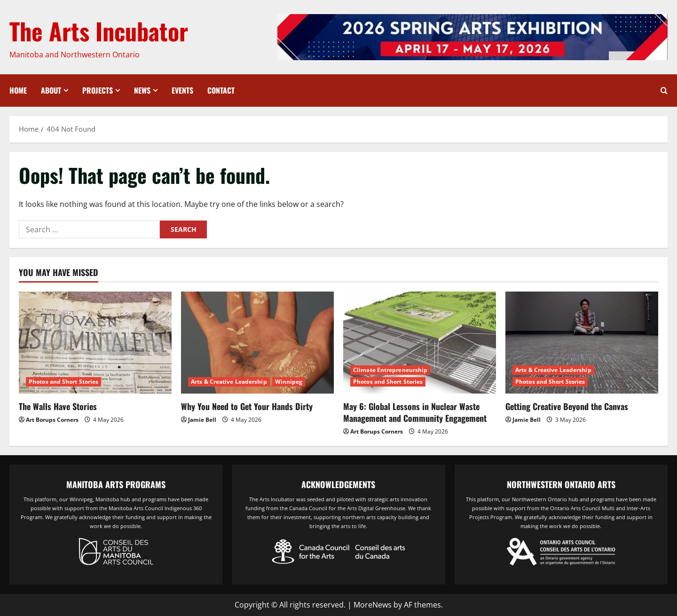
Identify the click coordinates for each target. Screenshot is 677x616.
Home (18, 90)
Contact (221, 90)
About (51, 90)
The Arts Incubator (99, 31)
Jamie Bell (202, 420)
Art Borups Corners (52, 420)
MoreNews (373, 605)
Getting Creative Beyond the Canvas (567, 406)
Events (182, 90)
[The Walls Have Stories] (95, 343)
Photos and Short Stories (63, 382)
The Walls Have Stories (58, 406)
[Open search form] (664, 91)
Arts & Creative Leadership (229, 382)
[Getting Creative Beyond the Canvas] (582, 343)
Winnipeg (289, 382)
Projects (98, 90)
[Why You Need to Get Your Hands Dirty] (257, 343)
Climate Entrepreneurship (390, 370)
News (142, 90)
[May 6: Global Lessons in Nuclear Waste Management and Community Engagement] (420, 343)
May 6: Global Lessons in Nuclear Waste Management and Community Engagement (415, 412)
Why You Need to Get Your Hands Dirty (247, 406)
